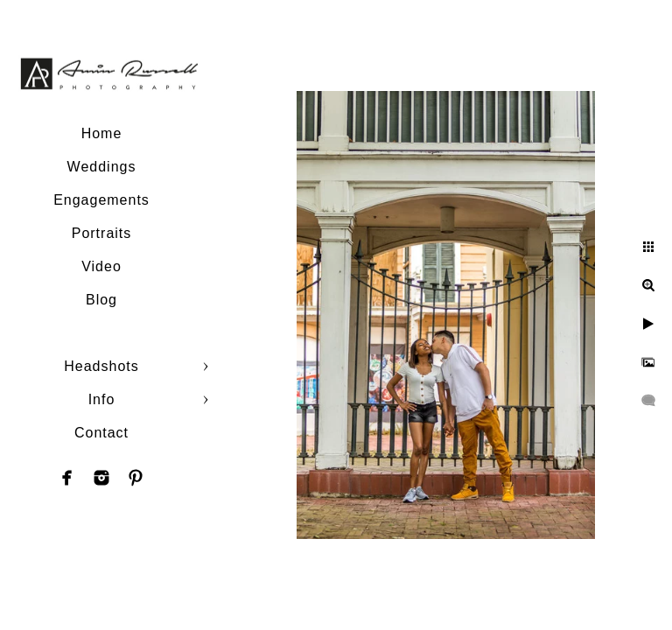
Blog (101, 300)
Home (102, 133)
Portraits (102, 233)
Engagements (101, 200)
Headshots (101, 366)
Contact (101, 433)
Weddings (102, 167)
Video (101, 266)
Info (102, 399)
